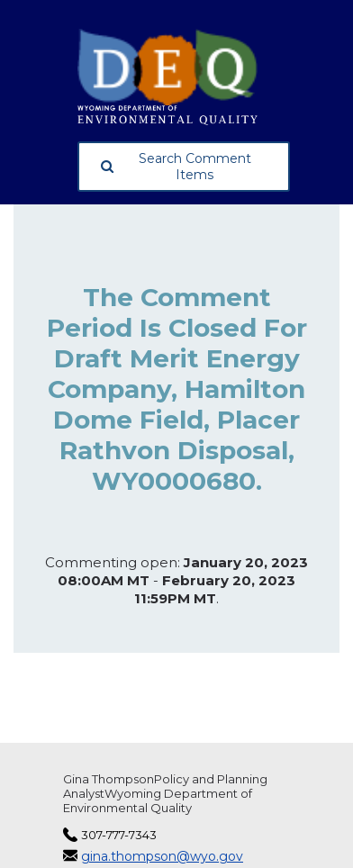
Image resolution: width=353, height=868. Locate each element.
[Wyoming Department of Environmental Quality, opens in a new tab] (184, 77)
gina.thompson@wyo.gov (162, 856)
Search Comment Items (176, 167)
